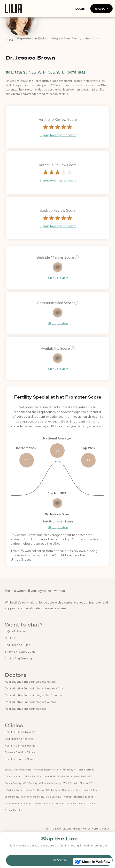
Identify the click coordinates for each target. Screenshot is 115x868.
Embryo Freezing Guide (20, 651)
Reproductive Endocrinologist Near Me (30, 681)
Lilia (9, 40)
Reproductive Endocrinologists (26, 709)
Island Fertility (86, 770)
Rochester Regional (66, 803)
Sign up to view (58, 278)
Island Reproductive (16, 803)
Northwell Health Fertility (47, 770)
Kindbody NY (70, 770)
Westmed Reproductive (41, 803)
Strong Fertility (13, 783)
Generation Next (14, 776)
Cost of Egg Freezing (18, 658)
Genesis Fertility (71, 790)
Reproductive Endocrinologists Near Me (47, 38)
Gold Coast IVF (54, 797)
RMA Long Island (14, 790)
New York (92, 38)
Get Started (59, 860)
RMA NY (83, 803)
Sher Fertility (12, 797)
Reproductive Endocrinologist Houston (31, 702)
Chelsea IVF (86, 783)
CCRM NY (94, 803)
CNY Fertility (30, 783)
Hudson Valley (89, 790)
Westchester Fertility (33, 797)
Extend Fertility (13, 810)
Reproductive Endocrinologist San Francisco (35, 695)
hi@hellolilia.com (16, 631)
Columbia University (50, 783)
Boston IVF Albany (34, 790)
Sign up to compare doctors (58, 135)
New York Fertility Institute (57, 776)
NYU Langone (53, 790)
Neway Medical (82, 776)
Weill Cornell (70, 783)
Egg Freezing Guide (18, 645)
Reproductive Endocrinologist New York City (34, 688)
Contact (10, 638)
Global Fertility (33, 776)
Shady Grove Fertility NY (18, 770)
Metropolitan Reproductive (78, 797)
